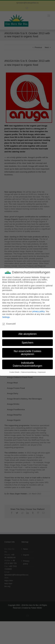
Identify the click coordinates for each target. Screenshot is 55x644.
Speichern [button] (27, 340)
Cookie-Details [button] (15, 370)
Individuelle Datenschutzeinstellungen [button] (27, 362)
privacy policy (38, 309)
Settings (6, 315)
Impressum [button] (42, 370)
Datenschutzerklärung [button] (29, 370)
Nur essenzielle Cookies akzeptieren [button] (28, 351)
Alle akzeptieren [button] (27, 332)
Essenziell (9, 322)
